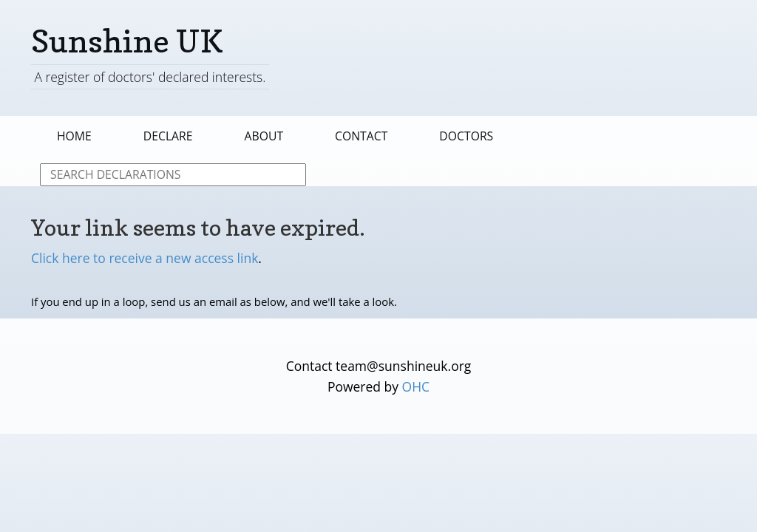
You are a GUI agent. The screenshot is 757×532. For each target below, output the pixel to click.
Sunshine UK (127, 41)
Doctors (466, 136)
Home (74, 136)
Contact (361, 136)
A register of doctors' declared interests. (150, 77)
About (264, 136)
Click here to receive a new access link (145, 258)
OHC (416, 386)
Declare (168, 136)
